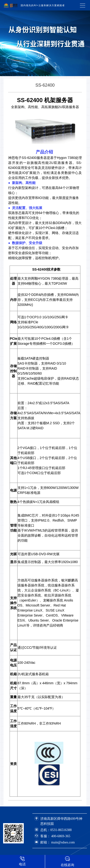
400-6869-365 (61, 836)
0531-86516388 (61, 830)
